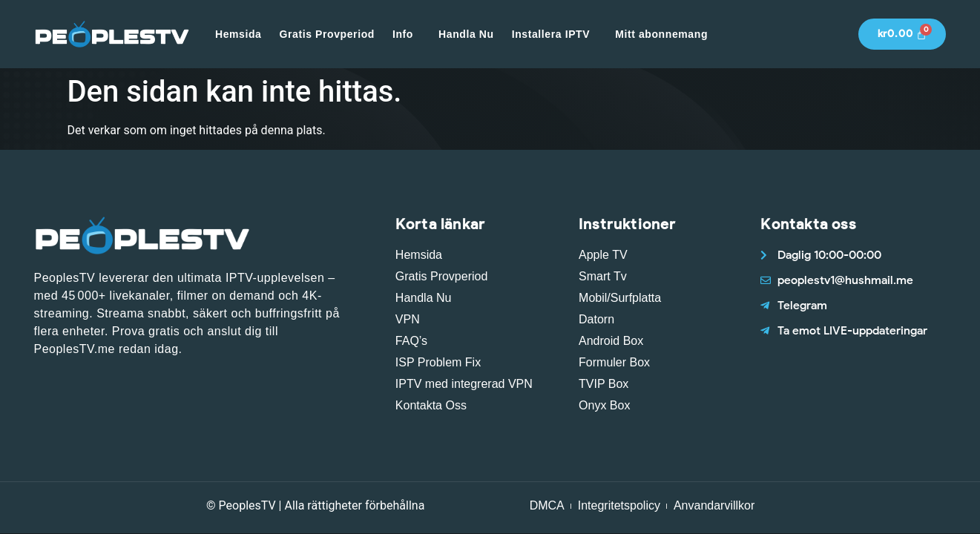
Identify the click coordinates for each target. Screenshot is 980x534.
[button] (407, 34)
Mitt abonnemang (661, 34)
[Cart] (902, 34)
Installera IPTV (551, 34)
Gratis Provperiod (327, 34)
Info (403, 34)
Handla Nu (466, 34)
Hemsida (239, 34)
